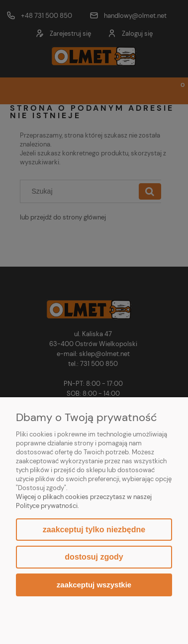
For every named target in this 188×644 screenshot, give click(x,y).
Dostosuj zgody (94, 557)
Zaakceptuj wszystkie (94, 585)
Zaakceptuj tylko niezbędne (94, 530)
